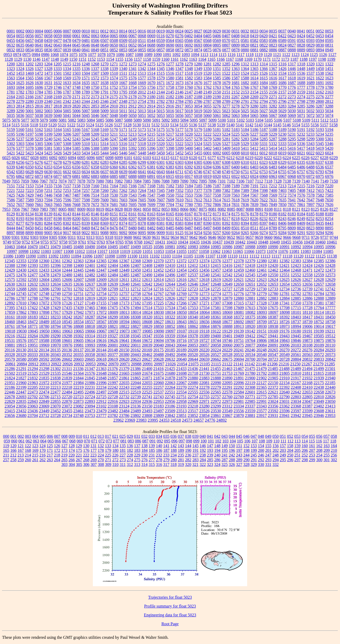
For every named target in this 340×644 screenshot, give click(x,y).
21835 (44, 378)
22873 (79, 401)
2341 (58, 101)
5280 (217, 139)
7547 (151, 195)
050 (275, 436)
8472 (95, 228)
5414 (273, 148)
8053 (165, 209)
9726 (315, 237)
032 (144, 436)
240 (217, 455)
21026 (171, 364)
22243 (124, 387)
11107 (210, 256)
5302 (11, 144)
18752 (319, 322)
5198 (39, 134)
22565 (216, 392)
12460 (250, 270)
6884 (105, 176)
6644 (170, 172)
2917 (179, 106)
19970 (56, 345)
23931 (273, 415)
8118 (287, 209)
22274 (193, 387)
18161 (10, 317)
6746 (198, 172)
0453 (320, 36)
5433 (76, 153)
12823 (136, 298)
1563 (11, 78)
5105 (269, 120)
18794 (56, 326)
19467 (307, 336)
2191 (226, 97)
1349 (198, 69)
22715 (56, 397)
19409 (239, 336)
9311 (72, 237)
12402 (101, 265)
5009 (105, 111)
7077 (72, 181)
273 (123, 460)
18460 (10, 322)
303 (65, 464)
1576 (133, 78)
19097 (170, 331)
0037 (282, 31)
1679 (226, 83)
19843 (285, 340)
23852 (193, 415)
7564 (245, 195)
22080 (193, 383)
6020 (292, 153)
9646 (212, 237)
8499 (226, 228)
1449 (311, 69)
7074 (62, 181)
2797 (292, 101)
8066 (184, 209)
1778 (311, 87)
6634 (86, 172)
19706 (170, 340)
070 (87, 441)
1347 (179, 69)
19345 (136, 336)
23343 (262, 406)
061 (21, 441)
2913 (142, 106)
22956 (170, 401)
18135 (330, 312)
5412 (254, 148)
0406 (217, 36)
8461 (58, 228)
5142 (249, 125)
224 (101, 455)
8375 (133, 223)
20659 (204, 359)
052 (290, 436)
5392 (133, 148)
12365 (101, 261)
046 (246, 436)
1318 (301, 64)
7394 (254, 190)
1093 (186, 55)
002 (21, 436)
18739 (307, 322)
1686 (283, 83)
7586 (11, 200)
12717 (170, 289)
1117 (240, 55)
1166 (221, 59)
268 (86, 460)
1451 (329, 69)
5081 (63, 120)
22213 (56, 387)
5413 (264, 148)
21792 (262, 373)
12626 (296, 280)
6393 (198, 167)
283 (196, 460)
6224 (287, 158)
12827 (182, 298)
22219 (79, 387)
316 (159, 464)
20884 (22, 364)
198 (247, 450)
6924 (254, 176)
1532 (273, 73)
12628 (319, 280)
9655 (240, 237)
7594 (48, 200)
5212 (123, 134)
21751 (216, 373)
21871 (147, 378)
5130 (137, 125)
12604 (44, 280)
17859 (10, 312)
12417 (239, 265)
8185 (311, 214)
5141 (240, 125)
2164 (11, 97)
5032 (310, 111)
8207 (133, 219)
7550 (170, 195)
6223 (277, 158)
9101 (170, 233)
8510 (245, 228)
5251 (151, 139)
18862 (193, 326)
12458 (227, 270)
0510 (133, 40)
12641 (136, 284)
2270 (264, 97)
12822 (124, 298)
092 (160, 441)
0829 (311, 45)
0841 (86, 50)
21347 (90, 369)
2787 (208, 101)
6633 (76, 172)
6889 (142, 176)
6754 (273, 172)
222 (86, 455)
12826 (170, 298)
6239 (11, 162)
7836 (245, 205)
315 (152, 464)
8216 (217, 219)
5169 (105, 130)
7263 (133, 190)
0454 (329, 36)
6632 (67, 172)
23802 (136, 415)
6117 (175, 158)
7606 (151, 200)
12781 (285, 294)
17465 (90, 308)
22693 (21, 397)
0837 (58, 50)
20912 (33, 364)
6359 (105, 167)
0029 (217, 31)
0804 (208, 45)
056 (319, 436)
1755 (142, 87)
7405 (292, 190)
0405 (207, 36)
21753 (227, 373)
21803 (273, 373)
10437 (217, 242)
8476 (114, 228)
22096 (239, 383)
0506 (95, 40)
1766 (245, 87)
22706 (44, 397)
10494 (101, 247)
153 (254, 446)
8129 (11, 214)
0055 (20, 36)
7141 (315, 181)
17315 (239, 303)
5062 (226, 115)
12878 (216, 298)
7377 (198, 190)
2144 (161, 92)
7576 (301, 195)
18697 (250, 322)
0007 (67, 31)
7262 (123, 190)
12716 (158, 289)
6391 (179, 167)
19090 (159, 331)
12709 (113, 289)
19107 (182, 331)
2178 (133, 97)
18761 (10, 326)
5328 (235, 144)
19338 (124, 336)
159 (297, 446)
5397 (161, 148)
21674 (147, 373)
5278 (198, 139)
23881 (250, 415)
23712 (44, 415)
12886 (307, 298)
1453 (20, 73)
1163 (193, 59)
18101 (296, 312)
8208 (142, 219)
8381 (161, 223)
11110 (233, 256)
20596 (56, 359)
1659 (114, 83)
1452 (11, 73)
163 (326, 446)
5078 (35, 120)
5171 (123, 130)
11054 (170, 251)
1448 (301, 69)
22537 (159, 392)
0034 (264, 31)
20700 (250, 359)
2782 (161, 101)
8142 (58, 214)
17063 (33, 303)
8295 (58, 223)
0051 (310, 31)
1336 (86, 69)
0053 (329, 31)
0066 (123, 36)
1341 (133, 69)
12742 (330, 289)
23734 (67, 415)
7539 (123, 195)
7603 (123, 200)
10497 (124, 247)
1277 (170, 64)
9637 (184, 237)
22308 (250, 387)
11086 (8, 256)
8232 (264, 219)
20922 (56, 364)
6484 (283, 167)
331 (268, 464)
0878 (236, 50)
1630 (39, 83)
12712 (136, 289)
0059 (58, 36)
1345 (161, 69)
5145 (277, 125)
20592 (44, 359)
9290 (292, 233)
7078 (81, 181)
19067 (101, 331)
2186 (179, 97)
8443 (329, 223)
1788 (76, 92)
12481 (79, 275)
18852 (170, 326)
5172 (133, 130)
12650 (239, 284)
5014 (151, 111)
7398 (264, 190)
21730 (204, 373)
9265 (245, 233)
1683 (254, 83)
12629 (330, 280)
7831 (236, 205)
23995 (153, 420)
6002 (217, 153)
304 (72, 464)
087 (145, 441)
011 (86, 436)
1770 (283, 87)
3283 (282, 106)
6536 (320, 167)
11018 (114, 251)
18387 (273, 317)
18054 (193, 312)
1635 (86, 83)
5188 (273, 130)
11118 (287, 256)
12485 (124, 275)
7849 (273, 205)
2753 (133, 101)
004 (35, 436)
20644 (193, 359)
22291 (227, 387)
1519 (198, 73)
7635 (282, 200)
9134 (189, 233)
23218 (193, 406)
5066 (264, 115)
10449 (275, 242)
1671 (161, 83)
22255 (147, 387)
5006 (76, 111)
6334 (292, 162)
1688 (301, 83)
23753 (90, 415)
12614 (158, 280)
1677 (208, 83)
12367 (124, 261)
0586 (273, 40)
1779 (320, 87)
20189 (181, 350)
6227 (315, 158)
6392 (189, 167)
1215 (67, 64)
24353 (164, 420)
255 (326, 455)
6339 (11, 167)
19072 (113, 331)
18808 (79, 326)
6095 (81, 158)
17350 (296, 303)
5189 (283, 130)
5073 (320, 115)
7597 (76, 200)
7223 (30, 190)
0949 (329, 50)
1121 (277, 55)
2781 (151, 101)
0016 (142, 31)
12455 (193, 270)
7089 (175, 181)
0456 (20, 40)
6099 (119, 158)
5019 (198, 111)
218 (57, 455)
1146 (36, 59)
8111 (278, 209)
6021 (301, 153)
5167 (86, 130)
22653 (307, 392)
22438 (319, 387)
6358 (95, 167)
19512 (330, 336)
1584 (208, 78)
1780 (329, 87)
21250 (295, 364)
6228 (324, 158)
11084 (317, 251)
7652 (11, 205)
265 (65, 460)
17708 (285, 308)
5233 (310, 134)
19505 (319, 336)
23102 (101, 406)
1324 (20, 69)
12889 (330, 298)
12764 (147, 294)
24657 (199, 420)
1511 (123, 73)
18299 (113, 317)
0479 (76, 40)
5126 (109, 125)
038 (188, 436)
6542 (11, 172)
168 (28, 450)
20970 (113, 364)
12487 (136, 275)
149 (224, 446)
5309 (76, 144)
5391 (123, 148)
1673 (179, 83)
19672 (147, 340)
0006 (58, 31)
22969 (193, 401)
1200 (11, 64)
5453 (189, 153)
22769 (239, 397)
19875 (319, 340)
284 (203, 460)
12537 (193, 275)
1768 (264, 87)
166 (14, 450)
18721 (273, 322)
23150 (147, 406)
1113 (204, 55)
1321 (320, 64)
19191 (307, 331)
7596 (67, 200)
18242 (67, 317)
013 (101, 436)
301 (327, 460)
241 (224, 455)
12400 (79, 265)
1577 (142, 78)
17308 (227, 303)
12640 (124, 284)
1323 (11, 69)
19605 (79, 340)
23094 (90, 406)
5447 (133, 153)
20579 (10, 359)
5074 (329, 115)
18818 (90, 326)
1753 (123, 87)
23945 (307, 415)
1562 (329, 73)
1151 (82, 59)
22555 (193, 392)
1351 (217, 69)
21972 (44, 383)
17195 (147, 303)
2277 (329, 97)
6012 (264, 153)
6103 (147, 158)
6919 (208, 176)
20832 (307, 359)
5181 (217, 130)
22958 (182, 401)
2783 (170, 101)
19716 (182, 340)
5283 (245, 139)
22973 (227, 401)
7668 (76, 205)
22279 (216, 387)
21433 (181, 369)
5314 (104, 144)
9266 (254, 233)
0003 (30, 31)
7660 (30, 205)
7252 (58, 190)
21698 (182, 373)
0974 (17, 55)
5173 (142, 130)
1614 (254, 78)
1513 (142, 73)
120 (13, 446)
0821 (254, 45)
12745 (21, 294)
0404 (198, 36)
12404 (113, 265)
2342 (67, 101)
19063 (67, 331)
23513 (182, 411)
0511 (142, 40)
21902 (262, 378)
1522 (226, 73)
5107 (287, 120)
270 (101, 460)
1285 (226, 64)
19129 (227, 331)
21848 (101, 378)
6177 (212, 158)
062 (29, 441)
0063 (95, 36)
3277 (226, 106)
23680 (21, 415)
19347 (147, 336)
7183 (179, 186)
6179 (221, 158)
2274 (301, 97)
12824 (147, 298)
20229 (227, 350)
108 (262, 441)
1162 (184, 59)
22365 (262, 387)
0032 (245, 31)
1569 (67, 78)
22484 (67, 392)
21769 (239, 373)
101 (211, 441)
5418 (310, 148)
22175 (319, 383)
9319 (119, 237)
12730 (261, 289)
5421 (11, 153)
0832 (11, 50)
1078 (101, 55)
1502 (67, 73)
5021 (217, 111)
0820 (245, 45)
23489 (136, 411)
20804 (296, 359)
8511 (254, 228)
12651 (250, 284)
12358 (33, 261)
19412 (250, 336)
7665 (58, 205)
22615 (262, 392)
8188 (320, 214)
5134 (174, 125)
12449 (124, 270)
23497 (159, 411)
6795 (11, 176)
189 (181, 450)
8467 (76, 228)
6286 (133, 162)
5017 (179, 111)
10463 (10, 247)
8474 (105, 228)
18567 (101, 322)
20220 (204, 350)
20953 (91, 364)
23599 (307, 411)
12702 (79, 289)
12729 (250, 289)
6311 (254, 162)
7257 (86, 190)
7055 (16, 181)
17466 (101, 308)
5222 (207, 134)
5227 (254, 134)
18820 (101, 326)
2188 (198, 97)
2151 (226, 92)
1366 (264, 69)
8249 (301, 219)
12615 (170, 280)
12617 (193, 280)
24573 (187, 420)
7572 (283, 195)
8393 (236, 223)
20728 (285, 359)
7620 (254, 200)
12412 (193, 265)
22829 (10, 401)
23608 (319, 411)
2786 (198, 101)
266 (72, 460)
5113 (334, 120)
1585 (217, 78)
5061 (217, 115)
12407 (136, 265)
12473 (330, 270)
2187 (189, 97)
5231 (292, 134)
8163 (151, 214)
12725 (216, 289)
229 (137, 455)
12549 (262, 275)
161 (312, 446)
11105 (188, 256)
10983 (193, 247)
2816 (39, 106)
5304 (30, 144)
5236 (11, 139)
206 (305, 450)
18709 (262, 322)
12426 (319, 265)
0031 (235, 31)
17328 (262, 303)
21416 (158, 369)
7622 (264, 200)
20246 (250, 350)
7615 (226, 200)
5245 (95, 139)
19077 (136, 331)
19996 (101, 345)
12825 (159, 298)
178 (101, 450)
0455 (11, 40)
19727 (204, 340)
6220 (259, 158)
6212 (230, 158)
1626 (30, 83)
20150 (124, 350)
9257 (217, 233)
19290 (56, 336)
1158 (147, 59)
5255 (179, 139)
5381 (48, 148)
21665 (124, 373)
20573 (330, 355)
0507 (105, 40)
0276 (179, 36)
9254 (198, 233)
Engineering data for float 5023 (170, 615)
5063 (236, 115)
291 (254, 460)
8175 (236, 214)
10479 (56, 247)
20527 (216, 355)
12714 (147, 289)
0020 (170, 31)
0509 (123, 40)
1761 (198, 87)
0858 (170, 50)
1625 (20, 83)
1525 (254, 73)
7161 (105, 186)
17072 (44, 303)
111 (283, 441)
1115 (223, 55)
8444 (11, 228)
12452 (159, 270)
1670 (151, 83)
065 (50, 441)
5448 (142, 153)
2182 (170, 97)
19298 (67, 336)
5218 (179, 134)
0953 (8, 55)
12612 (136, 280)
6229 (333, 158)
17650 (262, 308)
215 (35, 455)
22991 (262, 401)
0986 (45, 55)
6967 (283, 176)
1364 (245, 69)
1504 (86, 73)
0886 (273, 50)
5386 (86, 148)
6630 (48, 172)
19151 (261, 331)
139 (152, 446)
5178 (189, 130)
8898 (20, 233)
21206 (272, 364)
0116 (161, 36)
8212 (179, 219)
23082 (79, 406)
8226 (254, 219)
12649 (227, 284)
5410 (236, 148)
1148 (55, 59)
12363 (79, 261)
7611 (189, 200)
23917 (262, 415)
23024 (273, 401)
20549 (285, 355)
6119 (184, 158)
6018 (273, 153)
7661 (39, 205)
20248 (261, 350)
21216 (284, 364)
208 (319, 450)
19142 (250, 331)
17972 (101, 312)
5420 (329, 148)
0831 (329, 45)
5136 (193, 125)
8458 (48, 228)
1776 (292, 87)
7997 (53, 209)
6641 (142, 172)
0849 (95, 50)
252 (305, 455)
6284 (114, 162)
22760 (227, 397)
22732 (124, 397)
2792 (254, 101)
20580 (21, 359)
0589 (282, 40)
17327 (250, 303)
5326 (217, 144)
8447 (20, 228)
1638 (105, 83)
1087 (130, 55)
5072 (311, 115)
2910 (114, 106)
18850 (159, 326)
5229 (273, 134)
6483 (273, 167)
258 (14, 460)
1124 (304, 55)
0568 (207, 40)
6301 (161, 162)
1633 (67, 83)
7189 (236, 186)
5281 (226, 139)
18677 (227, 322)
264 (57, 460)
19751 (239, 340)
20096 (285, 345)
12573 (330, 275)
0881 (254, 50)
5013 (142, 111)
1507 (95, 73)
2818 (58, 106)
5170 (114, 130)
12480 (67, 275)
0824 (283, 45)
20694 (239, 359)
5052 (151, 115)
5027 (264, 111)
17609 (239, 308)
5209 (95, 134)
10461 (332, 242)
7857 (292, 205)
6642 (151, 172)
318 (174, 464)
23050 (330, 401)
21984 (79, 383)
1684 (264, 83)
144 (188, 446)
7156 (58, 186)
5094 (184, 120)
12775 (227, 294)
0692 (189, 45)
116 (319, 441)
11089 (20, 256)
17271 (204, 303)
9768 (138, 242)
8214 (198, 219)
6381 (151, 167)
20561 (296, 355)
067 (65, 441)
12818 (79, 298)
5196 (20, 134)
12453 (170, 270)
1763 (217, 87)
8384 (189, 223)
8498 (217, 228)
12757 (124, 294)
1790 (95, 92)
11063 (226, 251)
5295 (292, 139)
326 (232, 464)
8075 (203, 209)
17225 (159, 303)
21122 (227, 364)
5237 (20, 139)
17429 (56, 308)
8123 (306, 209)
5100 (222, 120)
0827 (292, 45)
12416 (227, 265)
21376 (113, 369)
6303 (179, 162)
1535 (292, 73)
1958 (133, 92)
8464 (67, 228)
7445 (39, 195)
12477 (33, 275)
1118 (250, 55)
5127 (118, 125)
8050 (147, 209)
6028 (35, 158)
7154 (39, 186)
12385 (319, 261)
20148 (113, 350)
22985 (250, 401)
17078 (56, 303)
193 (210, 450)
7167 (142, 186)
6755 (282, 172)
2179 (142, 97)
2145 (170, 92)
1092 (176, 55)
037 (181, 436)
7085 (147, 181)
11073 (261, 251)
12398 (67, 265)
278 (159, 460)
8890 (320, 228)
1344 (151, 69)
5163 (48, 130)
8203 (95, 219)
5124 (90, 125)
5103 (250, 120)
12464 (285, 270)
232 (159, 455)
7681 (114, 205)
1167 (230, 59)
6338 (329, 162)
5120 (53, 125)
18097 (273, 312)
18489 (44, 322)
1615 (264, 78)
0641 (39, 45)
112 (290, 441)
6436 (264, 167)
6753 (264, 172)
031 (137, 436)
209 (327, 450)
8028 (119, 209)
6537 (329, 167)
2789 (226, 101)
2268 (245, 97)
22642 (296, 392)
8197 (48, 219)
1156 (128, 59)
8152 (123, 214)
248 (275, 455)
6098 (110, 158)
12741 (319, 289)
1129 (18, 59)
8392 (226, 223)
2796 (283, 101)
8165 (170, 214)
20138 (90, 350)
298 (305, 460)
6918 (198, 176)
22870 (67, 401)
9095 (142, 233)
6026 (16, 158)
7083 (128, 181)
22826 (330, 397)
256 (334, 455)
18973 (285, 326)
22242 (113, 387)
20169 (147, 350)
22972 (216, 401)
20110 (330, 345)
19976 (67, 345)
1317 (292, 64)
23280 (204, 406)
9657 (250, 237)
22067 (182, 383)
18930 (262, 326)
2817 (48, 106)
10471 (44, 247)
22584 (239, 392)
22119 (250, 383)
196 (232, 450)
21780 (250, 373)
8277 (20, 223)
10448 (263, 242)
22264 (170, 387)
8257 (11, 223)
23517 (193, 411)
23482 (113, 411)
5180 (208, 130)
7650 (329, 200)
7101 (222, 181)
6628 (30, 172)
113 (297, 441)
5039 (48, 115)
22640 (285, 392)
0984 (36, 55)
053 (297, 436)
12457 (216, 270)
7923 (320, 205)
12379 (250, 261)
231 (152, 455)
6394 (208, 167)
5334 (292, 144)
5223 (217, 134)
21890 (227, 378)
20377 (113, 355)
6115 (165, 158)
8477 (123, 228)
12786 (10, 298)
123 (35, 446)
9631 (156, 237)
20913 (45, 364)
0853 (123, 50)
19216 (10, 336)
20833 (319, 359)
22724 (90, 397)
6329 (282, 162)
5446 (123, 153)
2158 (292, 92)
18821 (113, 326)
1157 (138, 59)
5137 (202, 125)
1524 (245, 73)
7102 (231, 181)
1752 (114, 87)
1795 (123, 92)
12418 (250, 265)
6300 (151, 162)
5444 (105, 153)
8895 (329, 228)
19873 (307, 340)
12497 (182, 275)
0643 (58, 45)
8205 (114, 219)
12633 (44, 284)
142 (174, 446)
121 (21, 446)
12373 (193, 261)
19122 (216, 331)
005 (43, 436)
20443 (136, 355)
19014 (319, 326)
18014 (136, 312)
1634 (76, 83)
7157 (67, 186)
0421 (273, 36)
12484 (113, 275)
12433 (44, 270)
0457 (30, 40)
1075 (73, 55)
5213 (132, 134)
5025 (245, 111)
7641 (292, 200)
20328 (10, 355)
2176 (123, 97)
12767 (159, 294)
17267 (193, 303)
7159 (86, 186)
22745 (170, 397)
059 (7, 441)
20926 (68, 364)
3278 (235, 106)
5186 (254, 130)
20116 (10, 350)
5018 (189, 111)
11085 (328, 251)
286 (217, 460)
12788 (33, 298)
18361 (216, 317)
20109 (319, 345)
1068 (55, 55)
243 (239, 455)
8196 (39, 219)
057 (326, 436)
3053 (189, 106)
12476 (21, 275)
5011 (123, 111)
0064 (105, 36)
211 (6, 455)
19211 (330, 331)
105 (240, 441)
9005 (48, 233)
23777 (101, 415)
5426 (58, 153)
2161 (311, 92)
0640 (30, 45)
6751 (245, 172)
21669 (136, 373)
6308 (226, 162)
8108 (268, 209)
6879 (67, 176)
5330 (254, 144)
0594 (320, 40)
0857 (161, 50)
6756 (292, 172)
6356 (76, 167)
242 (232, 455)
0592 (301, 40)
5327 (226, 144)
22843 (33, 401)
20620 (124, 359)
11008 (69, 251)
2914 (151, 106)
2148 (198, 92)
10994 (307, 247)
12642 (147, 284)
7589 (30, 200)
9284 (283, 233)
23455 (67, 411)
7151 (11, 186)
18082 (250, 312)
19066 (90, 331)
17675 (273, 308)
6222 (268, 158)
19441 (273, 336)
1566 (39, 78)
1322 (329, 64)
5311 (95, 144)
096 (174, 441)
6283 (105, 162)
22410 (307, 387)
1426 (283, 69)
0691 (179, 45)
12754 (101, 294)
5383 (58, 148)
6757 (301, 172)
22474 (44, 392)
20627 (147, 359)
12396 (56, 265)
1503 (76, 73)
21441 (204, 369)
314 (144, 464)
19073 (124, 331)
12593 (33, 280)
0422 (282, 36)
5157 (324, 125)
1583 (198, 78)
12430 (21, 270)
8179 (264, 214)
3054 (198, 106)
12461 (262, 270)
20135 (55, 350)
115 (312, 441)
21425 (170, 369)
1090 (158, 55)
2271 (273, 97)
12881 (250, 298)
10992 (296, 247)
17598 (227, 308)
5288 (283, 139)
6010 (245, 153)
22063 (170, 383)
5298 (301, 139)
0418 (245, 36)
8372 (114, 223)
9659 (259, 237)
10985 (216, 247)
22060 (159, 383)
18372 (239, 317)
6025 (7, 158)
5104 (259, 120)
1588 (245, 78)
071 (94, 441)
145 (195, 446)
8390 (208, 223)
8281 (39, 223)
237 (195, 455)
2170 (67, 97)
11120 (299, 256)
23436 (33, 411)
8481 (142, 228)
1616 (273, 78)
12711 (124, 289)
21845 (90, 378)
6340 (20, 167)
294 (276, 460)
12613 (147, 280)
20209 (193, 350)
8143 (67, 214)
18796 (67, 326)
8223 (245, 219)
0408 (235, 36)
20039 (147, 345)
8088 (250, 209)
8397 (264, 223)
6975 (320, 176)
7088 (165, 181)
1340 (123, 69)
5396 (151, 148)
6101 (128, 158)
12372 (182, 261)
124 (42, 446)
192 (203, 450)
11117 (276, 256)
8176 (245, 214)
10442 (240, 242)
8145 (86, 214)
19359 (170, 336)
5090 (147, 120)
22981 (239, 401)
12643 (159, 284)
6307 (217, 162)
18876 (216, 326)
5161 (30, 130)
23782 (113, 415)
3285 (301, 106)
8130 (20, 214)
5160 (20, 130)
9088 (105, 233)
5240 (48, 139)
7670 (86, 205)
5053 (161, 115)
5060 (208, 115)
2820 (76, 106)
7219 (320, 186)
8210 (161, 219)
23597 (296, 411)
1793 (114, 92)
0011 (95, 31)
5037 (30, 115)
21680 (170, 373)
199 (254, 450)
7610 (179, 200)
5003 (48, 111)
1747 (67, 87)
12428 (330, 265)
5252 (161, 139)
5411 (245, 148)
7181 (161, 186)
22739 (136, 397)
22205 (33, 387)
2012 (142, 92)
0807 (226, 45)
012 (93, 436)
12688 (21, 289)
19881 (10, 345)
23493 (147, 411)
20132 (33, 350)
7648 (320, 200)
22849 (44, 401)
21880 (193, 378)
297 (298, 460)
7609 (170, 200)
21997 (113, 383)
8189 (329, 214)
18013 (124, 312)
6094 (72, 158)
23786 (124, 415)
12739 (307, 289)
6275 (30, 162)
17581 (216, 308)
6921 (226, 176)
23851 (182, 415)
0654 (142, 45)
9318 (109, 237)
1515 (161, 73)
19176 (284, 331)
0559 (161, 40)
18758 (330, 322)
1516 (170, 73)
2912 (132, 106)
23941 (285, 415)
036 (174, 436)
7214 (292, 186)
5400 (189, 148)
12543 (239, 275)
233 (166, 455)
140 (159, 446)
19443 (285, 336)
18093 (262, 312)
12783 (307, 294)
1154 (110, 59)
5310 (86, 144)
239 (210, 455)
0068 (142, 36)
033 (152, 436)
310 (116, 464)
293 (268, 460)
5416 (292, 148)
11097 (98, 256)
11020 (136, 251)
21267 (307, 364)
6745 (189, 172)
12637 (90, 284)
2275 (311, 97)
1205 (58, 64)
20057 (204, 345)
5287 (273, 139)
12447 (101, 270)
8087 (240, 209)
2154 (254, 92)
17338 (273, 303)
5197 (30, 134)
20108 (307, 345)
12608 (90, 280)
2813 (11, 106)
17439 (79, 308)
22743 (159, 397)
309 (108, 464)
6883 (95, 176)
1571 (86, 78)
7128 (278, 181)
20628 (159, 359)
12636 (79, 284)
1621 (311, 78)
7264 (142, 190)
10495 (113, 247)
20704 (262, 359)
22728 (113, 397)
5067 (273, 115)
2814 (20, 106)
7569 (273, 195)
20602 (67, 359)
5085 (100, 120)
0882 (264, 50)
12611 (124, 280)
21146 (261, 364)
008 (65, 436)
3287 (320, 106)
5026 (254, 111)
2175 (114, 97)
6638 (114, 172)
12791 (56, 298)
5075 (7, 120)
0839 (67, 50)
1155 (119, 59)
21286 (10, 369)
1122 (286, 55)
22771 (250, 397)
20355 (79, 355)
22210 (44, 387)
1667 (123, 83)
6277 (48, 162)
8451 (39, 228)
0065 (114, 36)
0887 (283, 50)
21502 (10, 373)
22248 (136, 387)
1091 (167, 55)
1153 (101, 59)
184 (145, 450)
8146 (95, 214)
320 (188, 464)
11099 (121, 256)
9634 (175, 237)
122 (28, 446)
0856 (151, 50)
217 (50, 455)
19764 (250, 340)
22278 (204, 387)
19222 (21, 336)
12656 (307, 284)
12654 (285, 284)
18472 (33, 322)
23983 (142, 420)
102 (218, 441)
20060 (227, 345)
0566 (189, 40)
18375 (250, 317)
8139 (48, 214)
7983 (44, 209)
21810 (296, 373)
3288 (329, 106)
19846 (296, 340)
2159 (301, 92)
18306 (124, 317)
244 (246, 455)
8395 (254, 223)
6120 (193, 158)
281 (181, 460)
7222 (20, 190)
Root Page (170, 624)
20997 (159, 364)
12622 (250, 280)
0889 (301, 50)
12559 (319, 275)
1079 (111, 55)
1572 (95, 78)
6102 (138, 158)
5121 (62, 125)
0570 (226, 40)
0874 (198, 50)
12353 (21, 261)
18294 (101, 317)
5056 (179, 115)
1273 (133, 64)
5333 (282, 144)
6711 (179, 172)
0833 (20, 50)
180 (116, 450)
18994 (296, 326)
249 (283, 455)
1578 (151, 78)
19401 (227, 336)
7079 (91, 181)
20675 (227, 359)
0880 (245, 50)
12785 (330, 294)
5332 (273, 144)
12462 (273, 270)
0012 (104, 31)
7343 (151, 190)
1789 (86, 92)
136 (130, 446)
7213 (282, 186)
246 (261, 455)
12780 (273, 294)
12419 (261, 265)
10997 (12, 251)
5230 (282, 134)
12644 (170, 284)
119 (6, 446)
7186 (208, 186)
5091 (156, 120)
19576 (21, 340)
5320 (161, 144)
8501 (236, 228)
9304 (44, 237)
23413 (330, 406)
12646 (193, 284)
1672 (170, 83)
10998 (23, 251)
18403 (296, 317)
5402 (208, 148)
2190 (217, 97)
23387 (307, 406)
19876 (330, 340)
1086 (120, 55)
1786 (58, 92)
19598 (56, 340)
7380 (217, 190)
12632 (33, 284)
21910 (285, 378)
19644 (136, 340)
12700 (56, 289)
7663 (48, 205)
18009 (113, 312)
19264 (33, 336)
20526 (204, 355)
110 (276, 441)
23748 (79, 415)
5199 (48, 134)
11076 (283, 251)
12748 (44, 294)
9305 (53, 237)
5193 (320, 130)
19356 (159, 336)
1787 (67, 92)
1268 (95, 64)
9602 (137, 237)
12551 (285, 275)
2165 (20, 97)
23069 (44, 406)
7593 (39, 200)
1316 (283, 64)
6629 (39, 172)
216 (42, 455)
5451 (170, 153)
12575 (10, 280)
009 (72, 436)
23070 (56, 406)
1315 (273, 64)
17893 (33, 312)
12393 (33, 265)
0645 (76, 45)
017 (108, 436)
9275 (273, 233)
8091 (259, 209)
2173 (95, 97)
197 (239, 450)
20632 (170, 359)
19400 (216, 336)
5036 (20, 115)
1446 (292, 69)
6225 (296, 158)
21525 (33, 373)
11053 (159, 251)
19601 (67, 340)
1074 (64, 55)
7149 (324, 181)
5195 (11, 134)
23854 (204, 415)
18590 (113, 322)
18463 (21, 322)
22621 (273, 392)
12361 (56, 261)
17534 (170, 308)
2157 (283, 92)
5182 (226, 130)
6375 (142, 167)
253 (312, 455)
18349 (204, 317)
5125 (99, 125)
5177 (179, 130)
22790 (285, 397)
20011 (136, 345)
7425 (11, 195)
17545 (182, 308)
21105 (205, 364)
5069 (292, 115)
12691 (33, 289)
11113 (265, 256)
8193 (20, 219)
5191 (301, 130)
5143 (259, 125)
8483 (161, 228)
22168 (307, 383)
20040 (159, 345)
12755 (113, 294)
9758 (63, 242)
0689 (161, 45)
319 (181, 464)
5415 (282, 148)
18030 (159, 312)
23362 (285, 406)
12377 (227, 261)
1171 (267, 59)
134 (115, 446)
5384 (67, 148)
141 (166, 446)
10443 (252, 242)
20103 (296, 345)
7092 (194, 181)
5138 (212, 125)
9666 (287, 237)
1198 (322, 59)
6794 (329, 172)
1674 (189, 83)
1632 (58, 83)
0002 (20, 31)
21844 (79, 378)
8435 (320, 223)
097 (182, 441)
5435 (95, 153)
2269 (254, 97)
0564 (170, 40)
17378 (307, 303)
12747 (33, 294)
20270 (284, 350)
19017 (330, 326)
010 (79, 436)
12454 (182, 270)
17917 (56, 312)
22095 (227, 383)
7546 (142, 195)
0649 (105, 45)
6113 (156, 158)
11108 (222, 256)
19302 (79, 336)
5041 (67, 115)
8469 (86, 228)
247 (268, 455)
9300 (6, 237)
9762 (92, 242)
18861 (182, 326)
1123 (295, 55)
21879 (182, 378)
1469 (30, 73)
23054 (10, 406)
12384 (307, 261)
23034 (296, 401)
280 (174, 460)
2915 (161, 106)
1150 (73, 59)
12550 (273, 275)
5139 (221, 125)
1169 (248, 59)
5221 (198, 134)
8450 (30, 228)
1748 (76, 87)
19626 (113, 340)
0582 (254, 40)
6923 (245, 176)
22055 (147, 383)
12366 (113, 261)
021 (115, 436)
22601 (250, 392)
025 (123, 436)
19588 (44, 340)
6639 (123, 172)
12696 (44, 289)
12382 (285, 261)
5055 (170, 115)
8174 (226, 214)
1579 (161, 78)
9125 (179, 233)
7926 (329, 205)
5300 (320, 139)
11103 (166, 256)
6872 (30, 176)
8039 (128, 209)
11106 (199, 256)
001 (14, 436)
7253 (67, 190)
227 (123, 455)
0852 (114, 50)
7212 (273, 186)
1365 (254, 69)
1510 (114, 73)
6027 (25, 158)
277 (152, 460)
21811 (307, 373)
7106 (240, 181)
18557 (90, 322)
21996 (101, 383)
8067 (194, 209)
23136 (136, 406)
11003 (46, 251)
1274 (142, 64)
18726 (285, 322)
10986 (227, 247)
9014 (58, 233)
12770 (193, 294)
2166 (30, 97)
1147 (46, 59)
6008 (236, 153)
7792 (208, 205)
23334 (239, 406)
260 (28, 460)
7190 (245, 186)
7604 (133, 200)
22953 (159, 401)
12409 (159, 265)
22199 (21, 387)
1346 (170, 69)
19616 (101, 340)
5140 (230, 125)
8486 (179, 228)
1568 (58, 78)
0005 (48, 31)
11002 (35, 251)
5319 (151, 144)
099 (196, 441)
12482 (90, 275)
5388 (95, 148)
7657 (20, 205)
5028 (273, 111)
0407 (226, 36)
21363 (101, 369)
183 (137, 450)
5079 (44, 120)
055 (312, 436)
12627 (307, 280)
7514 (95, 195)
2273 (292, 97)
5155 (305, 125)
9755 (45, 242)
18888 (227, 326)
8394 (245, 223)
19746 (227, 340)
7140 (306, 181)
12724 (204, 289)
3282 (273, 106)
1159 (156, 59)
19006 (307, 326)
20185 (170, 350)
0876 (217, 50)
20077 (250, 345)
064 (43, 441)
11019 (125, 251)
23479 (101, 411)
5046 (95, 115)
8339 (86, 223)
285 (210, 460)
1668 (133, 83)
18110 (307, 312)
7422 (329, 190)
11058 (204, 251)
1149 (64, 59)
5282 (236, 139)
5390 (114, 148)
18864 (204, 326)
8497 (208, 228)
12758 (136, 294)
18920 (250, 326)
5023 (226, 111)
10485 (67, 247)
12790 (44, 298)
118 (333, 441)
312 (130, 464)
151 (239, 446)
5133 (165, 125)
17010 (21, 303)
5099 (213, 120)
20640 (182, 359)
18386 (262, 317)
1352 (226, 69)
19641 (124, 340)
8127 (334, 209)
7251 (48, 190)
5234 (320, 134)
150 (232, 446)
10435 (195, 242)
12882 (262, 298)
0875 (208, 50)
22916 (113, 401)
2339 (39, 101)
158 (290, 446)
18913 (239, 326)
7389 (245, 190)
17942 (79, 312)
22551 (170, 392)
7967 (25, 209)
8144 (76, 214)
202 (276, 450)
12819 (90, 298)
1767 (254, 87)
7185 (198, 186)
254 (319, 455)
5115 (15, 125)
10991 (285, 247)
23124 (124, 406)
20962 (102, 364)
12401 (90, 265)
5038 (39, 115)
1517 (179, 73)
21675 (159, 373)
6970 (301, 176)
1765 (236, 87)
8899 (30, 233)
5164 (58, 130)
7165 (123, 186)
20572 (319, 355)
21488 (284, 369)
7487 (76, 195)
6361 (123, 167)
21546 (67, 373)
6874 (48, 176)
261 (35, 460)
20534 (250, 355)
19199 (319, 331)
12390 (21, 265)
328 (246, 464)
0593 (310, 40)
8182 (283, 214)
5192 (311, 130)
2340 (48, 101)
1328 (48, 69)
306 (86, 464)
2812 (329, 101)
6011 (254, 153)
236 (188, 455)
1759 (179, 87)
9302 (25, 237)
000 (6, 436)
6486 (301, 167)
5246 (105, 139)
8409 (301, 223)
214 (28, 455)
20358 (90, 355)
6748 (217, 172)
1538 (320, 73)
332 (275, 464)
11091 (42, 256)
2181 (161, 97)
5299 (311, 139)
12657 (319, 284)
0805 (217, 45)
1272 (123, 64)
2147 (189, 92)
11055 (181, 251)
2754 (142, 101)
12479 (56, 275)
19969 (44, 345)
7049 (6, 181)
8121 (296, 209)
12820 (101, 298)
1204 (48, 64)
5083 (81, 120)
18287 (90, 317)
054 (305, 436)
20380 (124, 355)
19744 (216, 340)
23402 (319, 406)
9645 (203, 237)
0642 (48, 45)
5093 (175, 120)
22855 (56, 401)
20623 (136, 359)
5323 (189, 144)
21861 (124, 378)
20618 (101, 359)
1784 (39, 92)
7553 (189, 195)
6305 (198, 162)
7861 (301, 205)
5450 (161, 153)
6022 (310, 153)
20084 (262, 345)
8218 (235, 219)
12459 (239, 270)
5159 (11, 130)
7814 (226, 205)
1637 (95, 83)
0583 (264, 40)
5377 (20, 148)
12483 (101, 275)
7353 (189, 190)
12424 (307, 265)
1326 (30, 69)
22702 (33, 397)
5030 (292, 111)
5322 (179, 144)
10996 (330, 247)
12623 (261, 280)
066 (58, 441)
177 (94, 450)
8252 (310, 219)
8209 (151, 219)
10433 (172, 242)
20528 (227, 355)
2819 (67, 106)
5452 (179, 153)
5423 (30, 153)
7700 (161, 205)
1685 (273, 83)
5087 (119, 120)
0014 (123, 31)
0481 (86, 40)
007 (57, 436)
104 (233, 441)
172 (57, 450)
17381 (319, 303)
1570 (76, 78)
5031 (301, 111)
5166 (76, 130)
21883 (204, 378)
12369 (147, 261)
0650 (114, 45)
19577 (33, 340)
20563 (307, 355)
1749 (86, 87)
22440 (330, 387)
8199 (67, 219)
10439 (229, 242)
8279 (30, 223)
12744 (10, 294)
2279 (20, 101)
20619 (113, 359)
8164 (161, 214)
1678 (217, 83)
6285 (123, 162)
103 (225, 441)
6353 (48, 167)
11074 (272, 251)
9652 (231, 237)
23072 (67, 406)
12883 (273, 298)
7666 (67, 205)
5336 (301, 144)
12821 (113, 298)
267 (79, 460)
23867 (227, 415)
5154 (296, 125)
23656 (10, 415)
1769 (273, 87)
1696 (39, 87)
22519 (136, 392)
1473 (48, 73)
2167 (39, 97)
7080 (100, 181)
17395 (10, 308)
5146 (287, 125)
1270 (105, 64)
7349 (170, 190)
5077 (25, 120)
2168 (48, 97)
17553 (193, 308)
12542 (227, 275)
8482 (151, 228)
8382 (170, 223)
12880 (239, 298)
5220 (189, 134)
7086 (156, 181)
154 (261, 446)
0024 (179, 31)
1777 (301, 87)
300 (319, 460)
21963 (33, 383)
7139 (296, 181)
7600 (105, 200)
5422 (20, 153)
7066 (34, 181)
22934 (136, 401)
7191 (254, 186)
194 (217, 450)
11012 (80, 251)
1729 (48, 87)
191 (196, 450)
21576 (90, 373)
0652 (133, 45)
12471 (307, 270)
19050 (44, 331)
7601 (114, 200)
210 (334, 450)
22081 (204, 383)
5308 (67, 144)
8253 (320, 219)
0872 (179, 50)
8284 (48, 223)
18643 (182, 322)
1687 (292, 83)
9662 (278, 237)
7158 (76, 186)
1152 (92, 59)
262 (43, 460)
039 (195, 436)
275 (137, 460)
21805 (285, 373)
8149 (105, 214)
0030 (226, 31)
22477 (56, 392)
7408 (301, 190)
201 (268, 450)
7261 (114, 190)
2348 (123, 101)
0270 (170, 36)
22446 (10, 392)
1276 (161, 64)
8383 (179, 223)
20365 (101, 355)
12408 (147, 265)
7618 (235, 200)
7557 (208, 195)
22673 (330, 392)
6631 (58, 172)
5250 (142, 139)
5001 (30, 111)
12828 (193, 298)
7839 (254, 205)
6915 (170, 176)
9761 (82, 242)
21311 (67, 369)
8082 (222, 209)
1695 (30, 87)
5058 (198, 115)
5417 (301, 148)
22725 (101, 397)
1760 (189, 87)
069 (80, 441)
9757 (54, 242)
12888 (319, 298)
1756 (151, 87)
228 (130, 455)
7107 (250, 181)
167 (21, 450)
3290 (20, 111)
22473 (33, 392)
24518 (176, 420)
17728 (307, 308)
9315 (100, 237)
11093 (65, 256)
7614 (217, 200)
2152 (236, 92)
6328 (273, 162)
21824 (10, 378)
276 (145, 460)
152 (246, 446)
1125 (314, 55)
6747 (207, 172)
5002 (39, 111)
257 (6, 460)
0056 (30, 36)
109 (269, 441)
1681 (236, 83)
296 (290, 460)
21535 (56, 373)
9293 (311, 233)
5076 (16, 120)
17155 (101, 303)
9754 (35, 242)
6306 (208, 162)
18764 (21, 326)
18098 (285, 312)
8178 (254, 214)
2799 (311, 101)
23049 (319, 401)
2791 (245, 101)
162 (319, 446)
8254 (329, 219)
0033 (254, 31)
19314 (90, 336)
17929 (67, 312)
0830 (320, 45)
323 (210, 464)
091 (152, 441)
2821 (86, 106)
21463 (227, 369)
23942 (296, 415)
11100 (133, 256)
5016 (170, 111)
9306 (62, 237)
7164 (114, 186)
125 (50, 446)
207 (312, 450)
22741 (147, 397)
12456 (204, 270)
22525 (147, 392)
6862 (20, 176)
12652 (262, 284)
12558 (307, 275)
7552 (179, 195)
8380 (151, 223)
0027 (198, 31)
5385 (76, 148)
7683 (123, 205)
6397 (226, 167)
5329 (245, 144)
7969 (34, 209)
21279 (318, 364)
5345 (320, 144)
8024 (109, 209)
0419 (254, 36)
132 (101, 446)
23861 (216, 415)
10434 (183, 242)
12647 (204, 284)
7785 (198, 205)
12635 (67, 284)
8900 (39, 233)
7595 (58, 200)
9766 (129, 242)
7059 (25, 181)
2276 (320, 97)
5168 (95, 130)
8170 (198, 214)
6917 (189, 176)
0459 (48, 40)
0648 (95, 45)
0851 (105, 50)
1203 (39, 64)
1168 (239, 59)
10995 (319, 247)
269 (94, 460)
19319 (101, 336)
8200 (76, 219)
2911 (123, 106)
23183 (159, 406)
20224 (216, 350)
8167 (189, 214)
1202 (30, 64)
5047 (105, 115)
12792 (67, 298)
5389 (105, 148)
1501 (58, 73)
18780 (44, 326)
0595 (329, 40)
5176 (170, 130)
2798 (301, 101)
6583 (20, 172)
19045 (33, 331)
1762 (208, 87)
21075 (194, 364)
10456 (298, 242)
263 (50, 460)
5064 (245, 115)
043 (224, 436)
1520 (207, 73)
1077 (92, 55)
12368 (136, 261)
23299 (216, 406)
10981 (170, 247)
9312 (81, 237)
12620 (227, 280)
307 (94, 464)
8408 (292, 223)
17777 (330, 308)
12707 (90, 289)
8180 (273, 214)
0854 (133, 50)
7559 (226, 195)
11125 (321, 256)
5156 (315, 125)
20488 (159, 355)
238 (203, 455)
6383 (170, 167)
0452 (310, 36)
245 (254, 455)
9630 (147, 237)
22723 (79, 397)
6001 (208, 153)
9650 (222, 237)
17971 (90, 312)
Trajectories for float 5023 (170, 597)
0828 (301, 45)
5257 (189, 139)
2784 (179, 101)
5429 (67, 153)
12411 (181, 265)
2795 (273, 101)
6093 (63, 158)
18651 (193, 322)
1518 (189, 73)
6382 (161, 167)
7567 (254, 195)
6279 (67, 162)
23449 (44, 411)
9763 (101, 242)
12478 (44, 275)
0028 (207, 31)
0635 (20, 45)
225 (108, 455)
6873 (39, 176)
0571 (235, 40)
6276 (39, 162)
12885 (296, 298)
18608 (147, 322)
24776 (210, 420)
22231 (90, 387)
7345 (161, 190)
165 (6, 450)
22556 (204, 392)
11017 (102, 251)
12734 (284, 289)
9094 (133, 233)
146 (203, 446)
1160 (165, 59)
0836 (48, 50)
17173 (124, 303)
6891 (151, 176)
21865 (136, 378)
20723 (273, 359)
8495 (198, 228)
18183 (33, 317)
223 (93, 455)
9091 (114, 233)
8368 (95, 223)
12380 (262, 261)
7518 (105, 195)
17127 (79, 303)
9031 (95, 233)
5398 (170, 148)
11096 (87, 256)
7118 (268, 181)
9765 (120, 242)
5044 (76, 115)
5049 (123, 115)
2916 (170, 106)
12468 (296, 270)
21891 (239, 378)
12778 (250, 294)
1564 (20, 78)
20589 (33, 359)
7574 (292, 195)
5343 (310, 144)
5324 (198, 144)
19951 (33, 345)
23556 (239, 411)
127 (64, 446)
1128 (9, 59)
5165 (67, 130)
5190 (292, 130)
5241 (58, 139)
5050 (133, 115)
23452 (56, 411)
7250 (39, 190)
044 (232, 436)
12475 (10, 275)
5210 (105, 134)
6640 (133, 172)
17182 (136, 303)
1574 (114, 78)
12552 (296, 275)
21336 (78, 369)
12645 (182, 284)
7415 (320, 190)
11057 (193, 251)
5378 (30, 148)
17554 (204, 308)
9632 (165, 237)
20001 (113, 345)
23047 (307, 401)
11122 (309, 256)
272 (116, 460)
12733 (273, 289)
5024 (235, 111)
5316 (123, 144)
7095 (203, 181)
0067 (133, 36)
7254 (76, 190)
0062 (86, 36)
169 (35, 450)
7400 (273, 190)
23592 (273, 411)
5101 (231, 120)
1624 (11, 83)
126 (57, 446)
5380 (39, 148)
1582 (189, 78)
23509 (170, 411)
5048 (114, 115)
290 (247, 460)
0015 (132, 31)
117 (326, 441)
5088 (128, 120)
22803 (296, 397)
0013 (114, 31)
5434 (86, 153)
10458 (309, 242)
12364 (90, 261)
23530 (216, 411)
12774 (216, 294)
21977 (67, 383)
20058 (216, 345)
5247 (114, 139)
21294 (33, 369)
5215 (151, 134)
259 (21, 460)
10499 (136, 247)
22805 (307, 397)
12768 (170, 294)
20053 (193, 345)
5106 (278, 120)
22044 (136, 383)
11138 (332, 256)
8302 (67, 223)
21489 (296, 369)
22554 (182, 392)
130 (86, 446)
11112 (254, 256)
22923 (124, 401)
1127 (332, 55)
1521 (217, 73)
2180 (151, 97)
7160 (95, 186)
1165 (211, 59)
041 (210, 436)
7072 (53, 181)
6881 (76, 176)
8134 (30, 214)
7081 (109, 181)
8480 (133, 228)
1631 (48, 83)
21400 (147, 369)
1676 (198, 83)
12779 (262, 294)
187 (166, 450)
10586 (159, 247)
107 (254, 441)
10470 (33, 247)
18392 (285, 317)
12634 (56, 284)
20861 (10, 364)
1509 (105, 73)
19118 (204, 331)
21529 (44, 373)
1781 (11, 92)
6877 (58, 176)
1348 (189, 69)
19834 (273, 340)
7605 (142, 200)
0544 (151, 40)
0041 (301, 31)
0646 (86, 45)
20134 (44, 350)
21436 (193, 369)
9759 (73, 242)
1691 (320, 83)
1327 (39, 69)
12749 (56, 294)
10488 (79, 247)
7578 (311, 195)
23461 (79, 411)
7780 (189, 205)
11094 (76, 256)
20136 (67, 350)
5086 (110, 120)
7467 (67, 195)
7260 (105, 190)
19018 (10, 331)
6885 (114, 176)
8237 (273, 219)
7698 (142, 205)
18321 (159, 317)
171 (50, 450)
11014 (91, 251)
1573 (105, 78)
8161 (133, 214)
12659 (10, 289)
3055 (207, 106)
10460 (320, 242)
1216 (76, 64)
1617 (283, 78)
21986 (90, 383)
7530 (114, 195)
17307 (216, 303)
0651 (123, 45)
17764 (319, 308)
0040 (292, 31)
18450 (330, 317)
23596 (285, 411)
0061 (76, 36)
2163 (329, 92)
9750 (17, 242)
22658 (319, 392)
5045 (86, 115)
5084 (91, 120)
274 (130, 460)
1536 (301, 73)
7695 (133, 205)
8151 (114, 214)
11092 (53, 256)
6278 (58, 162)
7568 (264, 195)
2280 (30, 101)
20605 (90, 359)
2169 (58, 97)
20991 (148, 364)
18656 (204, 322)
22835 (21, 401)
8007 (72, 209)
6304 (189, 162)
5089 (138, 120)
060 (14, 441)
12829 (204, 298)
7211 (264, 186)
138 (144, 446)
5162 (39, 130)
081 (123, 441)
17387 (330, 303)
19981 (79, 345)
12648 (216, 284)
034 (159, 436)
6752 (254, 172)
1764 (226, 87)
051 (283, 436)
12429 (10, 270)
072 (101, 441)
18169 (21, 317)
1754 (133, 87)
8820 (301, 228)
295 (283, 460)
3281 (264, 106)
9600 (128, 237)
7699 (151, 205)
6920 (217, 176)
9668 (297, 237)
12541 (216, 275)
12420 (273, 265)
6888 (133, 176)
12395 (44, 265)
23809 (159, 415)
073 (109, 441)
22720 (67, 397)
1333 (58, 69)
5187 (264, 130)
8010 (91, 209)
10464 (21, 247)
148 (217, 446)
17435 (67, 308)
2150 (217, 92)
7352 (179, 190)
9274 (264, 233)
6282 (95, 162)
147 (210, 446)
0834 (30, 50)
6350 (30, 167)
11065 (238, 251)
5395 (142, 148)
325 (224, 464)
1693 (11, 87)
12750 (67, 294)
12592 (21, 280)
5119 (43, 125)
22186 (10, 387)
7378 (208, 190)
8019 (100, 209)
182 (130, 450)
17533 (159, 308)
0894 (320, 50)
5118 (34, 125)
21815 (319, 373)
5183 (236, 130)
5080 (53, 120)
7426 (20, 195)
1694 (20, 87)
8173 (217, 214)
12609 (101, 280)
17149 (90, 303)
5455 (198, 153)
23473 (90, 411)
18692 (239, 322)
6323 (264, 162)
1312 (245, 64)
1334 (67, 69)
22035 (124, 383)
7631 (273, 200)
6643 (161, 172)
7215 (301, 186)
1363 (236, 69)
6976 (329, 176)
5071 (301, 115)
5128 (127, 125)
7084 (137, 181)
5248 (123, 139)
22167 (296, 383)
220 (72, 455)
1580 (170, 78)
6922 (236, 176)
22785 (273, 397)
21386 (136, 369)
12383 (296, 261)
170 (43, 450)
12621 (239, 280)
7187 (217, 186)
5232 (301, 134)
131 (93, 446)
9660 (268, 237)
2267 (236, 97)
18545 (67, 322)
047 (254, 436)
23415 (10, 411)
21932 (307, 378)
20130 (21, 350)
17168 (113, 303)
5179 (198, 130)
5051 (142, 115)
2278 (11, 101)
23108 (113, 406)
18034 (170, 312)
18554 (79, 322)
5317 (132, 144)
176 (86, 450)
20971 (125, 364)
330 (261, 464)
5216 (161, 134)
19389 (204, 336)
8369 (105, 223)
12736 (296, 289)
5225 (235, 134)
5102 (241, 120)
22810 (319, 397)
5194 (329, 130)
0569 (217, 40)
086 (138, 441)
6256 (20, 162)
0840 (76, 50)
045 (239, 436)
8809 (292, 228)
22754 (193, 397)
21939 (319, 378)
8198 (58, 219)
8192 (11, 219)
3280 (254, 106)
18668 (216, 322)
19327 (113, 336)
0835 (39, 50)
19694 (159, 340)
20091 (273, 345)
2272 (283, 97)
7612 (198, 200)
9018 (76, 233)
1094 (195, 55)
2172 (86, 97)
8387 (198, 223)
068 (72, 441)
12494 (159, 275)
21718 (193, 373)
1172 (276, 59)
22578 (227, 392)
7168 (151, 186)
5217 (170, 134)
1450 (320, 69)
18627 (159, 322)
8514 (264, 228)
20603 (79, 359)
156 (275, 446)
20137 (78, 350)
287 (225, 460)
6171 (202, 158)
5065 (254, 115)
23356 (273, 406)
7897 (311, 205)
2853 (95, 106)
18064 (204, 312)
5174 (151, 130)
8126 (324, 209)
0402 (189, 36)
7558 (217, 195)
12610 (113, 280)
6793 (320, 172)
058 (334, 436)
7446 (48, 195)
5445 (114, 153)
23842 (170, 415)
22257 (159, 387)
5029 (282, 111)
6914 (161, 176)
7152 (20, 186)
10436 (206, 242)
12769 (182, 294)
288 (232, 460)
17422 (33, 308)
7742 (179, 205)
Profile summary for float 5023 (170, 606)
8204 (105, 219)
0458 (39, 40)
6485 (292, 167)
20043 (170, 345)
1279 (189, 64)
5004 (58, 111)
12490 (147, 275)
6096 (91, 158)
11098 (110, 256)
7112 (259, 181)
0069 (151, 36)
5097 (203, 120)
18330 (182, 317)
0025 (189, 31)
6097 (100, 158)
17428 (44, 308)
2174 (105, 97)
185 (152, 450)
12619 (216, 280)
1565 (30, 78)
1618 (292, 78)
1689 (311, 83)
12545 (250, 275)
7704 (170, 205)
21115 (216, 364)
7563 (236, 195)
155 (268, 446)
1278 (179, 64)
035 (166, 436)
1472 (39, 73)
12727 (227, 289)
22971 (204, 401)
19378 (193, 336)
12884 (285, 298)
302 (334, 460)
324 (217, 464)
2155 (264, 92)
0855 (142, 50)
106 (247, 441)
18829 (147, 326)
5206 (67, 134)
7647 (310, 200)
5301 (329, 139)
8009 (81, 209)
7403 (283, 190)
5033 (320, 111)
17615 (250, 308)
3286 (310, 106)
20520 (193, 355)
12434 (56, 270)
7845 (264, 205)
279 (166, 460)
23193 (182, 406)
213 (21, 455)
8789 (273, 228)
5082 (72, 120)
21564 (79, 373)
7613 (207, 200)
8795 (282, 228)
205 (298, 450)
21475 (250, 369)
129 (79, 446)
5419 (320, 148)
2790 (236, 101)
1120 (268, 55)
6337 (320, 162)
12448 (113, 270)
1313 (254, 64)
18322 (170, 317)
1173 (285, 59)
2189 (208, 97)
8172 (208, 214)
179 (108, 450)
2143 (151, 92)
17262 (170, 303)
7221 (11, 190)
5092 (166, 120)
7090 (184, 181)
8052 (156, 209)
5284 (254, 139)
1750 (95, 87)
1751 (105, 87)
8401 (273, 223)
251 (297, 455)
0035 (273, 31)
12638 (101, 284)
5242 (67, 139)
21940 (330, 378)
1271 (114, 64)
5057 (189, 115)
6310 (245, 162)
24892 (222, 420)
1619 (301, 78)
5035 (11, 115)
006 (50, 436)
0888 (292, 50)
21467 (239, 369)
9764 (110, 242)
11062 (215, 251)
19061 (56, 331)
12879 (227, 298)
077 (116, 441)
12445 (79, 270)
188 (174, 450)
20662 (216, 359)
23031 (285, 401)
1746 (58, 87)
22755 (204, 397)
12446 (90, 270)
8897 (11, 233)
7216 (310, 186)
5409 (226, 148)
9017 (67, 233)
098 (189, 441)
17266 (182, 303)
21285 (330, 364)
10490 (90, 247)
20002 (124, 345)
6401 (245, 167)
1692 (329, 83)
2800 (320, 101)
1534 (282, 73)
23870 (239, 415)
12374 (204, 261)
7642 (301, 200)
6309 (236, 162)
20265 (273, 350)
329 (254, 464)
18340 (193, 317)
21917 (296, 378)
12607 (79, 280)
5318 (142, 144)
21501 (330, 369)
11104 (177, 256)
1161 (175, 59)
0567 (198, 40)
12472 (319, 270)
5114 (6, 125)
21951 (10, 383)
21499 (319, 369)
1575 (123, 78)
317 (166, 464)
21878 (170, 378)
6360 (114, 167)
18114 (319, 312)
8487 (189, 228)
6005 (226, 153)
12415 (216, 265)
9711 (306, 237)
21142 (250, 364)
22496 (90, 392)
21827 (21, 378)
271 (108, 460)
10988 (250, 247)
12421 (284, 265)
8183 (292, 214)
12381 (273, 261)
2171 (76, 97)
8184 (301, 214)
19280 (44, 336)
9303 (34, 237)
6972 (311, 176)
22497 (101, 392)
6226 (305, 158)
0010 (86, 31)
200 (261, 450)
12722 (181, 289)
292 (261, 460)
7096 (212, 181)
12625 (284, 280)
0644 (67, 45)
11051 (148, 251)
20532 (239, 355)
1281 (208, 64)
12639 (113, 284)
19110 (193, 331)
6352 (39, 167)
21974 (56, 383)
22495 (79, 392)
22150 (273, 383)
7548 (161, 195)
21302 (56, 369)
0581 (245, 40)
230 (144, 455)
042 (217, 436)
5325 (207, 144)
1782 (20, 92)
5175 (161, 130)
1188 (303, 59)
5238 (30, 139)
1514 (151, 73)
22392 (285, 387)
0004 (39, 31)
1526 (264, 73)
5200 (58, 134)
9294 (320, 233)
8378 (142, 223)
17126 (67, 303)
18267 (79, 317)
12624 (273, 280)
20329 (21, 355)
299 (312, 460)
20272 (296, 350)
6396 (217, 167)
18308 (136, 317)
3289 (11, 111)
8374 (123, 223)
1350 (208, 69)
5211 (114, 134)
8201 (86, 219)
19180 (296, 331)
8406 (283, 223)
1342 (142, 69)
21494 (307, 369)
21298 (44, 369)
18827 (136, 326)
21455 (216, 369)
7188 (226, 186)
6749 (226, 172)
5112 (325, 120)
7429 (30, 195)
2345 (95, 101)
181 (123, 450)
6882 (86, 176)
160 (305, 446)
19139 (239, 331)
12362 (67, 261)
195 (225, 450)
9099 (161, 233)
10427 (149, 242)
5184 (245, 130)
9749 (7, 242)
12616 (181, 280)
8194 (30, 219)
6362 (133, 167)
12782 (296, 294)
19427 (262, 336)
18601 (136, 322)
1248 (86, 64)
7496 (86, 195)
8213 (189, 219)
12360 (44, 261)
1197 (313, 59)
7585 (329, 195)
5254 (170, 139)
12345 (10, 261)
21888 (216, 378)
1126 (323, 55)
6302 (170, 162)
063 (36, 441)
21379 (124, 369)
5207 (76, 134)
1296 (236, 64)
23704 (33, 415)
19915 (21, 345)
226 (115, 455)
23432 (21, 411)
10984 (204, 247)
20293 (330, 350)
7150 (334, 181)
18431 (319, 317)
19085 (147, 331)
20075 (239, 345)
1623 (329, 78)
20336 (44, 355)
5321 (170, 144)
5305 (39, 144)
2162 (320, 92)
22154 (284, 383)
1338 (105, 69)
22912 (101, 401)
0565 (179, 40)
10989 (262, 247)
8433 (311, 223)
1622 (320, 78)
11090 (31, 256)
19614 (90, 340)
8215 (207, 219)
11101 (143, 256)
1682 (245, 83)
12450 (136, 270)
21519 (21, 373)
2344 (86, 101)
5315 (114, 144)
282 (188, 460)
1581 (179, 78)
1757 (161, 87)
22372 (273, 387)
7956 (16, 209)
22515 (124, 392)
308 (101, 464)
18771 (33, 326)
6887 (123, 176)
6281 (86, 162)
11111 (243, 256)
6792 (310, 172)
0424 (301, 36)
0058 (48, 36)
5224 (226, 134)
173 (65, 450)
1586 (226, 78)
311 (123, 464)
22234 (101, 387)
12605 (56, 280)
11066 (249, 251)
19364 (182, 336)
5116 (25, 125)
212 (13, 455)
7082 (119, 181)
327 (239, 464)
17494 (136, 308)
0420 (264, 36)
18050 (182, 312)
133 (108, 446)
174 (72, 450)
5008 (95, 111)
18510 (56, 322)
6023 (320, 153)
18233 (56, 317)
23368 (296, 406)
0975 (27, 55)
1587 (236, 78)
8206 (123, 219)
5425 (48, 153)
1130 (27, 59)
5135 (184, 125)
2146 (179, 92)
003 (28, 436)
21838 (56, 378)
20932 (79, 364)
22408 (296, 387)
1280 (198, 64)
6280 (76, 162)
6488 (311, 167)
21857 (113, 378)
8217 (226, 219)
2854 (105, 106)
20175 (158, 350)
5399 (179, 148)
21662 (113, 373)
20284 (319, 350)
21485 (273, 369)
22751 (182, 397)
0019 (161, 31)
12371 (170, 261)
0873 (189, 50)
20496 (182, 355)
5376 (11, 148)
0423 (292, 36)
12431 (33, 270)
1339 (114, 69)
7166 (133, 186)
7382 (226, 190)
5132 (156, 125)
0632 (11, 45)
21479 (261, 369)
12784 (319, 294)
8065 (175, 209)
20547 (273, 355)
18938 (273, 326)
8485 (170, 228)
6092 (53, 158)
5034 (329, 111)
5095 (194, 120)
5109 (306, 120)
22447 (21, 392)
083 (131, 441)
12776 (239, 294)
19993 (90, 345)
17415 (21, 308)
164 (334, 446)
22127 (261, 383)
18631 (170, 322)
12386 (330, 261)
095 (167, 441)
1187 (294, 59)
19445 (296, 336)
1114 (213, 55)
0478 (67, 40)
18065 (216, 312)
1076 (83, 55)
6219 (249, 158)
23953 (330, 415)
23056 (21, 406)
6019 (282, 153)
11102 (155, 256)
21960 (21, 383)
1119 (259, 55)
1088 (139, 55)
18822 (124, 326)
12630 (10, 284)
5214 (142, 134)
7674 (105, 205)
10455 (286, 242)
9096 (151, 233)
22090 (216, 383)
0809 (236, 45)
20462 (147, 355)
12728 (239, 289)
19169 (273, 331)
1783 (30, 92)
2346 (105, 101)
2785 (189, 101)
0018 (151, 31)
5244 (86, 139)
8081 (212, 209)
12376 (216, 261)
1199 (331, 59)
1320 (311, 64)
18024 (147, 312)
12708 (101, 289)
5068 (283, 115)
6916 (179, 176)
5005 (67, 111)
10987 (239, 247)
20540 (262, 355)
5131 (146, 125)
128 (72, 446)
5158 (333, 125)
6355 (67, 167)
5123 (81, 125)
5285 (264, 139)
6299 (142, 162)
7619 (245, 200)
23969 (130, 420)
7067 (44, 181)
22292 (239, 387)
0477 (58, 40)
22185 (330, 383)
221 (79, 455)
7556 (198, 195)
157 (283, 446)
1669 (142, 83)
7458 (58, 195)
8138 (39, 214)
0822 (264, 45)
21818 (330, 373)
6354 (58, 167)
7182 (170, 186)
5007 (86, 111)
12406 (124, 265)
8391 (217, 223)
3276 (217, 106)
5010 (114, 111)
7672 (95, 205)
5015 (161, 111)
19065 (79, 331)
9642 (194, 237)
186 (159, 450)
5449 (151, 153)
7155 (48, 186)
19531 (10, 340)
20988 (136, 364)
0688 (151, 45)
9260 (226, 233)
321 (195, 464)
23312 (227, 406)
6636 (95, 172)
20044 (182, 345)
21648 (101, 373)
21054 (182, 364)
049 (268, 436)
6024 (329, 153)
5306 (48, 144)
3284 (292, 106)
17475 (113, 308)
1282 (217, 64)
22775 (262, 397)
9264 (236, 233)
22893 (90, 401)
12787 (21, 298)
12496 (170, 275)
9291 (301, 233)
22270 (182, 387)
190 (188, 450)
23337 (250, 406)
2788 (217, 101)
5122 (71, 125)
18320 (147, 317)
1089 (148, 55)
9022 (86, 233)
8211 (170, 219)
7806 (217, 205)
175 (79, 450)
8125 (315, 209)
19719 (193, 340)
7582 (320, 195)
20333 (33, 355)
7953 (6, 209)
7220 (329, 186)
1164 (202, 59)
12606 (67, 280)
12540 (204, 275)
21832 (33, 378)
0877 (226, 50)
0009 (76, 31)
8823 (310, 228)
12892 (10, 303)
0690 (170, 45)
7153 (30, 186)
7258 (95, 190)
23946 (319, 415)
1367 (273, 69)
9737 (324, 237)
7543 (133, 195)
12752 (90, 294)
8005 (62, 209)
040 (203, 436)
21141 (238, 364)
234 (174, 455)
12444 (67, 270)
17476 (124, 308)
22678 (10, 397)
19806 (262, 340)
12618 (204, 280)
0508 (114, 40)
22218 (67, 387)
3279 (245, 106)
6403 (254, 167)
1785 (48, 92)
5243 (76, 139)
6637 (105, 172)
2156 (273, 92)
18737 (296, 322)
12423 (296, 265)
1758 (170, 87)
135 (123, 446)
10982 (182, 247)
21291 (21, 369)
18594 (124, 322)
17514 (147, 308)
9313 (91, 237)
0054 (11, 36)
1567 (48, 78)
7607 (161, 200)
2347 (114, 101)
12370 (159, 261)
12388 (10, 265)
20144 (101, 350)
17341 (285, 303)
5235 (329, 134)
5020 (207, 111)
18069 (227, 312)
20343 (56, 355)
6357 (86, 167)
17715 (296, 308)
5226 (245, 134)
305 (79, 464)
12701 (67, 289)
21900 (250, 378)
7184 (189, 186)
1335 (76, 69)
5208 (86, 134)
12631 (21, 284)
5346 (329, 144)
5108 (297, 120)
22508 (113, 392)
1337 (95, 69)
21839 (67, 378)
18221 (44, 317)
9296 (329, 233)
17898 (44, 312)
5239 (39, 139)
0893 (311, 50)
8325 (76, 223)
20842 (330, 359)
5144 (268, 125)
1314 (264, 64)
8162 (142, 214)
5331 (264, 144)
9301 (16, 237)
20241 (239, 350)
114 (305, 441)
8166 (179, 214)
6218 (240, 158)
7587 (20, 200)
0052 (320, 31)
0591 (292, 40)
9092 (123, 233)
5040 (58, 115)
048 (261, 436)
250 (290, 455)
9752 (26, 242)
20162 (136, 350)
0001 (11, 31)
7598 (86, 200)
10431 (160, 242)
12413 (204, 265)
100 (203, 441)
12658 (330, 284)
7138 (287, 181)
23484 (124, 411)
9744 (334, 237)
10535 (147, 247)
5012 (132, 111)
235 (181, 455)
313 (137, 464)
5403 (217, 148)
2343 (76, 101)
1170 (257, 59)
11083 (306, 251)
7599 (95, 200)
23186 (170, 406)
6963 (273, 176)
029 (130, 436)
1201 (20, 64)
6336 (310, 162)
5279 (208, 139)
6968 (292, 176)
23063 (33, 406)
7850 (283, 205)
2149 (208, 92)
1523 (235, 73)
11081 (294, 251)
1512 (132, 73)
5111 (315, 120)
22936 (147, 401)
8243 (282, 219)
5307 (58, 144)
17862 (21, 312)
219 (64, 455)
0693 (198, 45)
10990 (273, 247)
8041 (137, 209)
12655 (296, 284)
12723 (193, 289)
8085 (231, 209)
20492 (170, 355)
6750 (235, 172)
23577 (262, 411)
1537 (310, 73)
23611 (330, 411)
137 (137, 446)
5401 (198, 148)
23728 (56, 415)
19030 (21, 331)
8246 (292, 219)
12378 (239, 261)
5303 (20, 144)
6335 (301, 162)
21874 (159, 378)
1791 (105, 92)
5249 (133, 139)
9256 (208, 233)
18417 (307, 317)
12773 (204, 294)
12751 (79, 294)
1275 (151, 64)
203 (283, 450)
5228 (264, 134)
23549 (227, 411)
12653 (273, 284)
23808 (147, 415)
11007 (57, 251)
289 (239, 460)
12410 (170, 265)
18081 (239, 312)
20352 (67, 355)
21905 (273, 378)
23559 (250, 411)
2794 (264, 101)
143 (181, 446)
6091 (44, 158)
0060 (67, 36)
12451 (147, 270)
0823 (273, 45)
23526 (204, 411)
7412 (311, 190)
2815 (30, 106)
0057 (39, 36)
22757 (216, 397)
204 (290, 450)
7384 (236, 190)
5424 (39, 153)
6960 (264, 176)
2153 (245, 92)
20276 (307, 350)
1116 (231, 55)
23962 (119, 420)
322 (203, 464)
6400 (236, 167)
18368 (227, 317)
